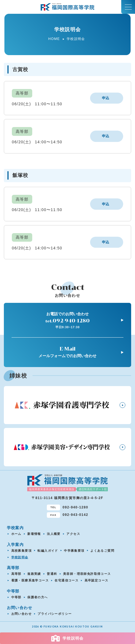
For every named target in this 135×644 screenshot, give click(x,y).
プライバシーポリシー (55, 614)
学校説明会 (20, 557)
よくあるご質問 (102, 551)
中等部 (16, 597)
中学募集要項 (74, 551)
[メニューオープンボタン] (128, 7)
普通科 (52, 574)
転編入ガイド (48, 551)
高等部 (16, 574)
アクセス (73, 534)
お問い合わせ (21, 614)
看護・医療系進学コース (30, 580)
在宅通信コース (67, 580)
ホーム (16, 534)
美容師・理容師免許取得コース (87, 574)
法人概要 (54, 534)
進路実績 (34, 574)
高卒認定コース (97, 580)
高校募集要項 (21, 551)
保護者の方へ (37, 597)
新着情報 (34, 534)
